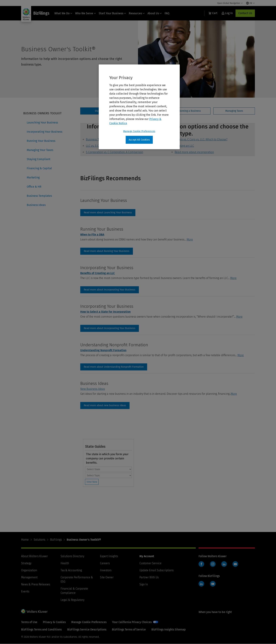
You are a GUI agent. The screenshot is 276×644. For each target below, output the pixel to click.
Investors (106, 570)
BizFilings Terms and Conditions (41, 629)
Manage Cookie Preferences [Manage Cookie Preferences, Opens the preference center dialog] (139, 131)
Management (29, 577)
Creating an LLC (184, 146)
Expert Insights (109, 556)
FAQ (167, 13)
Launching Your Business (42, 123)
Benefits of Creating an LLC (98, 273)
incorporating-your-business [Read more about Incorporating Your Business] (110, 290)
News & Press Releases (36, 584)
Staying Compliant (39, 159)
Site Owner (107, 577)
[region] (139, 107)
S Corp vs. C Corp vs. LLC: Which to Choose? (201, 139)
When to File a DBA (92, 235)
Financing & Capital (39, 168)
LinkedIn (224, 564)
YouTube (235, 564)
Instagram (213, 564)
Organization (29, 570)
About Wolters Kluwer (34, 556)
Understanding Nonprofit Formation (103, 350)
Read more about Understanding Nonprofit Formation (114, 367)
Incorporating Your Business (45, 132)
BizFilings (56, 540)
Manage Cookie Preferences (89, 622)
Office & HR (34, 187)
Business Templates (39, 196)
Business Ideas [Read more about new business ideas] (105, 405)
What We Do (63, 13)
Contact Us (245, 13)
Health (65, 563)
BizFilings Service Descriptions (87, 629)
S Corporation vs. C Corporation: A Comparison (115, 152)
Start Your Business (112, 13)
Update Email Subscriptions (156, 570)
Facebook (201, 564)
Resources (137, 13)
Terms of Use (29, 622)
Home (25, 540)
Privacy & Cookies (54, 622)
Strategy (26, 563)
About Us (155, 13)
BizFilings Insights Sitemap (169, 629)
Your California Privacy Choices (132, 622)
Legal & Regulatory (72, 600)
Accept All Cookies (139, 140)
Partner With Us (149, 577)
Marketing (33, 177)
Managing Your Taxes (40, 150)
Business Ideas (36, 205)
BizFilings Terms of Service (129, 629)
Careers (105, 563)
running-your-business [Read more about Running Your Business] (107, 251)
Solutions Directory (72, 556)
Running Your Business (41, 141)
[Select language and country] (250, 3)
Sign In (144, 584)
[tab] (190, 111)
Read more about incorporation (194, 152)
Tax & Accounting (71, 570)
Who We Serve (86, 13)
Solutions (39, 540)
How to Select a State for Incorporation (105, 312)
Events (25, 591)
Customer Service (150, 563)
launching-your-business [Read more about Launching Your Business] (108, 213)
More (190, 239)
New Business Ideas (93, 389)
